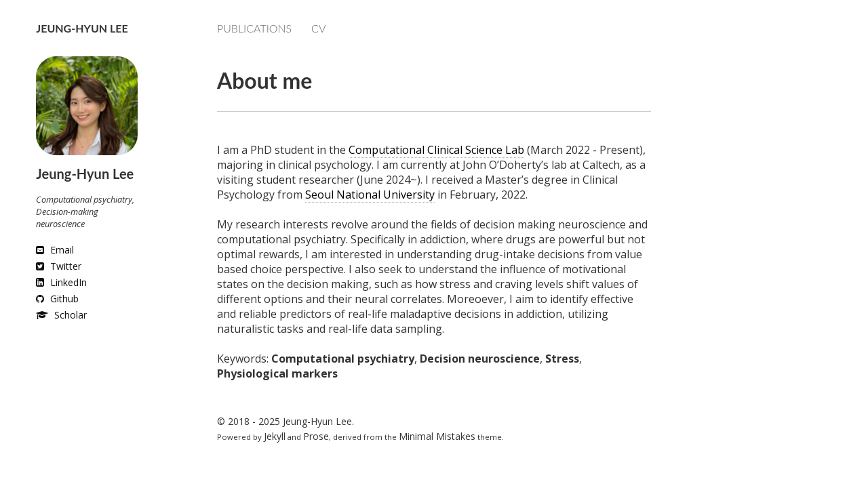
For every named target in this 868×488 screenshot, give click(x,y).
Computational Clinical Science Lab (436, 150)
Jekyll (275, 436)
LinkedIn (61, 282)
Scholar (61, 315)
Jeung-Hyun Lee (82, 28)
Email (55, 250)
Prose (316, 436)
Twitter (59, 266)
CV (318, 28)
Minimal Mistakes (437, 436)
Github (57, 299)
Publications (254, 28)
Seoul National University (370, 195)
